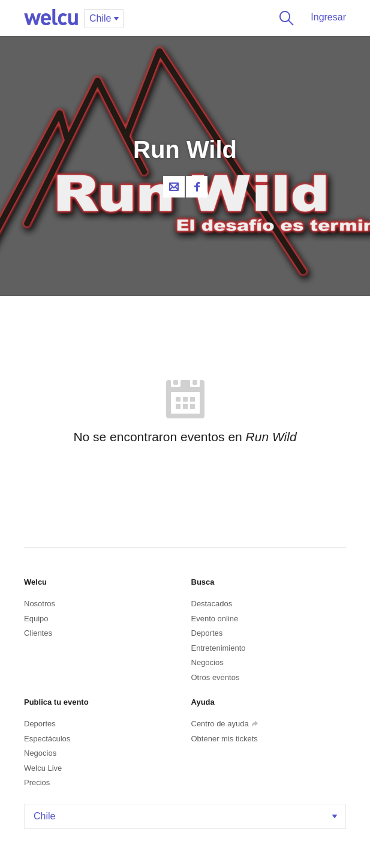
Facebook (197, 187)
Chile (186, 816)
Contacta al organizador (174, 187)
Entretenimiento (219, 648)
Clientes (38, 633)
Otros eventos (216, 677)
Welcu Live (43, 768)
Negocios (207, 662)
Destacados (212, 604)
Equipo (36, 619)
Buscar (284, 18)
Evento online (215, 619)
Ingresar (328, 17)
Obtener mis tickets (225, 739)
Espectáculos (47, 739)
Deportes (207, 633)
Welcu (51, 18)
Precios (37, 782)
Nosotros (40, 604)
